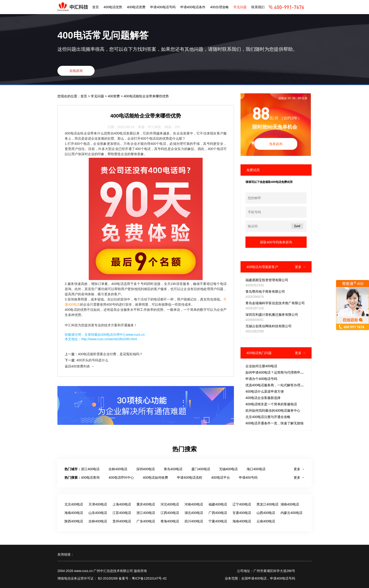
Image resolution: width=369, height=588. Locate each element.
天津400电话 (98, 504)
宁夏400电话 (218, 521)
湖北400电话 (194, 513)
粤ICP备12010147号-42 (149, 578)
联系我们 (258, 7)
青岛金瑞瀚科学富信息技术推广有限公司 (275, 303)
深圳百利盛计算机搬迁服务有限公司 (272, 315)
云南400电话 (266, 521)
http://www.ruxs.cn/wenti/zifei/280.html (109, 339)
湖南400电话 (290, 504)
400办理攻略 (219, 7)
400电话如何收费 (155, 478)
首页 (96, 7)
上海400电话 (122, 504)
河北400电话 (170, 504)
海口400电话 (256, 469)
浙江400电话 (90, 469)
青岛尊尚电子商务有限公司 (265, 292)
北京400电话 (74, 504)
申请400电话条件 (193, 7)
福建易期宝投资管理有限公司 (267, 280)
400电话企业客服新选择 (263, 398)
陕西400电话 (74, 521)
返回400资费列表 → (79, 366)
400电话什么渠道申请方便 (265, 391)
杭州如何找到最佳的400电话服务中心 (273, 410)
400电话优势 (113, 7)
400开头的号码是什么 (92, 360)
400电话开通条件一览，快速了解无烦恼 (275, 423)
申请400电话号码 (163, 7)
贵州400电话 (122, 521)
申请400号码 (248, 478)
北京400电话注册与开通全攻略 (268, 417)
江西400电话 (170, 513)
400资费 (114, 96)
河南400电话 (194, 504)
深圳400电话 (146, 469)
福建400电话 (218, 504)
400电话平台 (220, 478)
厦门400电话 (201, 469)
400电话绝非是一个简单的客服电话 (271, 404)
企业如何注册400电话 (261, 366)
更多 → (300, 267)
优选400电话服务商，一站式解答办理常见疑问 (279, 385)
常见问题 (240, 7)
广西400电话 (218, 513)
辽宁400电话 (242, 504)
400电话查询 (90, 478)
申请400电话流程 (190, 478)
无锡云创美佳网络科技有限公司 (269, 326)
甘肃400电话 (242, 513)
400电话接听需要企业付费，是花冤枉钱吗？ (110, 354)
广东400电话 (146, 521)
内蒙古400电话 (291, 513)
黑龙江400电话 (267, 504)
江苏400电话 (122, 513)
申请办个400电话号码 (261, 379)
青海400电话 (170, 521)
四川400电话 (194, 521)
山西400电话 (266, 513)
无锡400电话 (228, 469)
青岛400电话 (173, 469)
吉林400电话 (118, 469)
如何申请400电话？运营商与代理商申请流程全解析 (283, 372)
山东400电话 (98, 513)
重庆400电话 (146, 504)
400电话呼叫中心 (121, 478)
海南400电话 (74, 513)
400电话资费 (136, 7)
